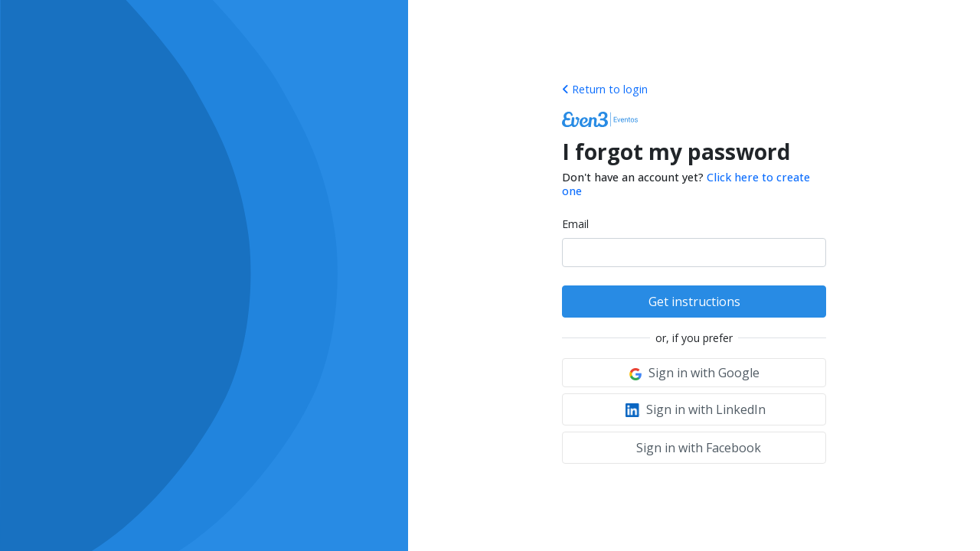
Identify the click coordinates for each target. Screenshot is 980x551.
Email (575, 224)
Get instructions (694, 302)
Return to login (605, 89)
